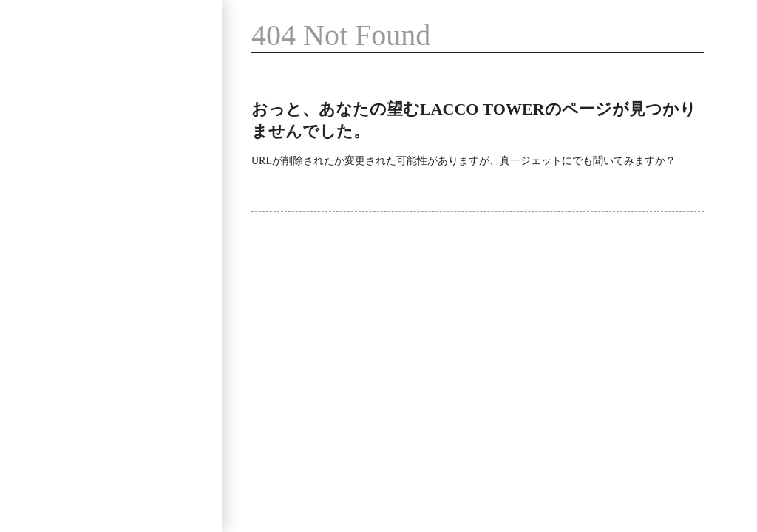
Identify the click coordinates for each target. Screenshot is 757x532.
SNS (127, 200)
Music (44, 158)
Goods (45, 200)
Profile (46, 117)
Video (132, 158)
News (43, 241)
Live (127, 117)
